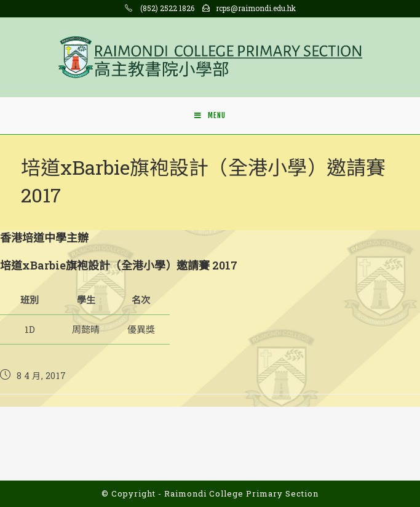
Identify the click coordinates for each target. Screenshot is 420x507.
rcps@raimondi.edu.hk (256, 8)
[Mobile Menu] (210, 116)
